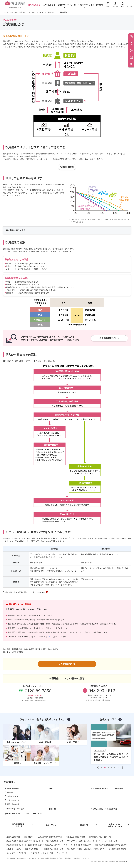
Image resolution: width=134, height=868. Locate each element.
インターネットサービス (15, 809)
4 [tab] (111, 768)
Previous (98, 768)
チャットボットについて (108, 841)
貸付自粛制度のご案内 (117, 849)
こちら (50, 637)
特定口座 (52, 809)
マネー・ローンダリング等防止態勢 (77, 845)
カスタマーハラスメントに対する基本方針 (23, 849)
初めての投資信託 (12, 789)
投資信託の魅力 (13, 796)
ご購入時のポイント (14, 800)
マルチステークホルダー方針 (42, 853)
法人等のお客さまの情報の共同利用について (23, 841)
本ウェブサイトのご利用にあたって (81, 841)
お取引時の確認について (54, 841)
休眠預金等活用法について (53, 849)
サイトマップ (62, 853)
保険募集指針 (29, 837)
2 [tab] (105, 768)
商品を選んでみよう (14, 804)
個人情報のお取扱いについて (100, 837)
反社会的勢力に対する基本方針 (50, 837)
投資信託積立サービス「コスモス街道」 (108, 789)
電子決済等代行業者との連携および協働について (86, 849)
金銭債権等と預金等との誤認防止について (44, 845)
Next (118, 768)
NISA (51, 789)
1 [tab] (102, 768)
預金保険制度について (15, 845)
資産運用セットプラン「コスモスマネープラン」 (24, 814)
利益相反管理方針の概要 (76, 837)
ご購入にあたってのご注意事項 (105, 809)
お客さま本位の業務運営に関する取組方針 (111, 845)
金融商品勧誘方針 (13, 837)
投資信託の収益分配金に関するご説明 (25, 592)
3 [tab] (108, 768)
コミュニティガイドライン (17, 853)
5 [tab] (115, 768)
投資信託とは (12, 792)
